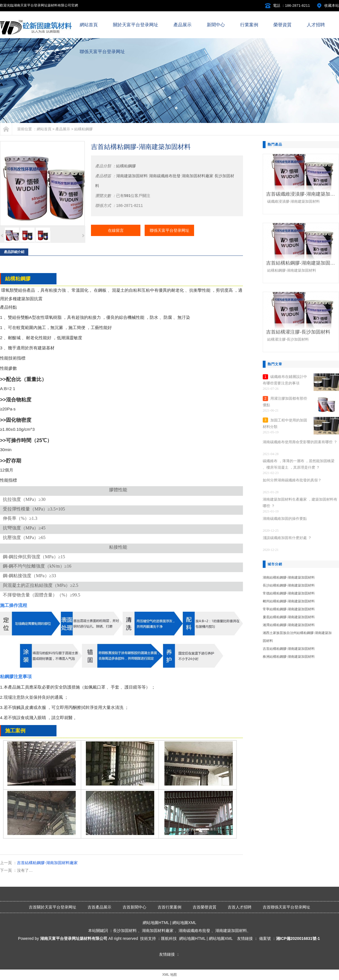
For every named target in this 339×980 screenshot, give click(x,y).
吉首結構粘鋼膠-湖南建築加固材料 (289, 649)
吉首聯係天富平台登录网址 (286, 907)
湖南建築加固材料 (132, 176)
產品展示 (63, 129)
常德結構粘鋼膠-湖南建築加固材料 (289, 593)
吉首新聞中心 (134, 907)
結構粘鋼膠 (83, 129)
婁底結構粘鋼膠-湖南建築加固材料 (289, 617)
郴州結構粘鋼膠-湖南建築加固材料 (289, 601)
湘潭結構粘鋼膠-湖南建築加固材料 (289, 625)
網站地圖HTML (156, 923)
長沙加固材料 (125, 931)
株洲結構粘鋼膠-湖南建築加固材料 (289, 657)
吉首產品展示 (99, 907)
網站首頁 (44, 129)
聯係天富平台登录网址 (169, 230)
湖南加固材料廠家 (197, 176)
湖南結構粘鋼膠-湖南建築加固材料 (289, 577)
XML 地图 (169, 975)
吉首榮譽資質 (205, 907)
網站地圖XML (184, 923)
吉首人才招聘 (240, 907)
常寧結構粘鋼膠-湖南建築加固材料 (289, 609)
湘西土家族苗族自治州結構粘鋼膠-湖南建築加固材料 (297, 637)
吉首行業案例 (169, 907)
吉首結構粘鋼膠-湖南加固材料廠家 (47, 863)
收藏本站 (332, 6)
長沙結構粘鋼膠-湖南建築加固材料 (289, 585)
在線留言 (116, 230)
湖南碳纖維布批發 (165, 176)
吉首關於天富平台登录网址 (53, 907)
